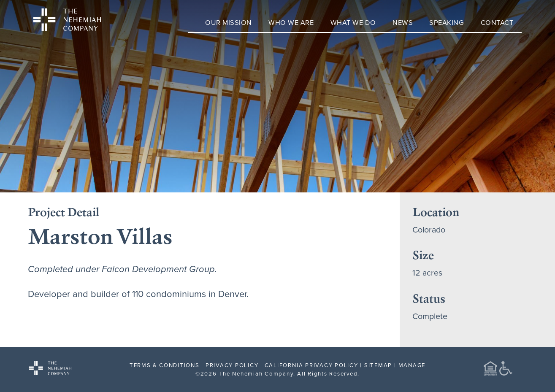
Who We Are (291, 22)
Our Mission (229, 22)
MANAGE (412, 365)
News (403, 22)
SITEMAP (378, 365)
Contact (497, 22)
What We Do (353, 22)
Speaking (447, 22)
